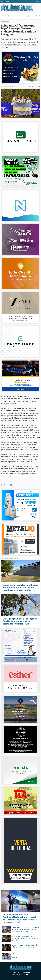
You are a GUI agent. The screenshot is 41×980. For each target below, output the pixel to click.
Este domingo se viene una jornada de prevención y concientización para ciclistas (25, 956)
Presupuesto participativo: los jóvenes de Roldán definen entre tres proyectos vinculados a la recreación (25, 929)
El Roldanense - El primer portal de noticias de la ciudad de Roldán (17, 8)
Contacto (37, 2)
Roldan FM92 (5, 2)
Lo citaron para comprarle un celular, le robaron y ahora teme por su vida (25, 946)
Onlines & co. (20, 976)
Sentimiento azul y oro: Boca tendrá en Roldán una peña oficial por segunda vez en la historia (25, 938)
